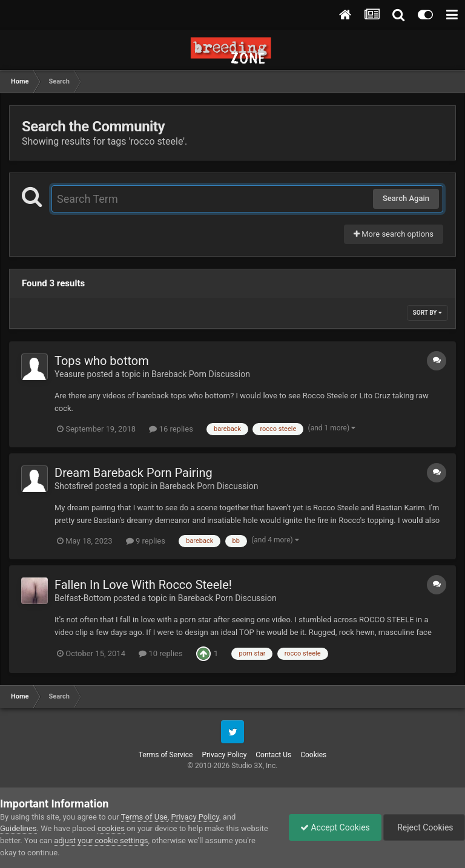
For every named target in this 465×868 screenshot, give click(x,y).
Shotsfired (74, 486)
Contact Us (273, 755)
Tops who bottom (102, 361)
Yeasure (70, 374)
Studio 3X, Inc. (254, 766)
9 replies (146, 541)
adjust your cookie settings (101, 840)
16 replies (171, 429)
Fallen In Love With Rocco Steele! (143, 585)
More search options (394, 234)
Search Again (406, 198)
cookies (111, 828)
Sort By (427, 313)
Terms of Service (166, 755)
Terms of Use (144, 817)
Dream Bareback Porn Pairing (134, 473)
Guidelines (18, 828)
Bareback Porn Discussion (201, 374)
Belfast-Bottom (83, 598)
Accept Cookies (332, 827)
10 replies (160, 653)
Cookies (313, 755)
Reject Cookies (423, 827)
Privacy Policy (224, 755)
